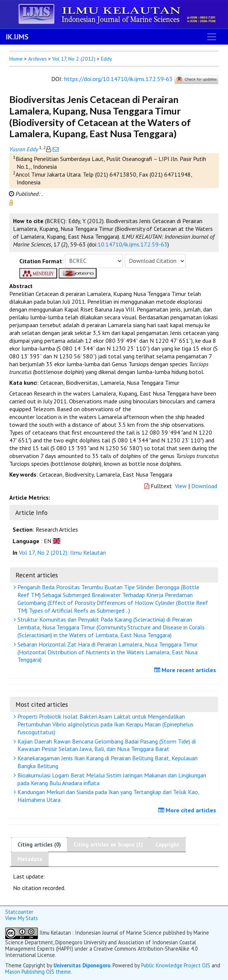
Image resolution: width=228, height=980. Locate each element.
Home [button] (16, 59)
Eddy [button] (107, 59)
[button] (11, 202)
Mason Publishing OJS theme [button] (38, 972)
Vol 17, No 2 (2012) (74, 59)
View (181, 486)
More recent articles (186, 670)
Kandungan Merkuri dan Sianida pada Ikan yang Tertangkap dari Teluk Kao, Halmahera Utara (108, 796)
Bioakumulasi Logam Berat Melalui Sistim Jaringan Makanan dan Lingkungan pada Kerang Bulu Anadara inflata (111, 779)
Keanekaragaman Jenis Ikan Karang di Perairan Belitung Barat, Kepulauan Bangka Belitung (107, 762)
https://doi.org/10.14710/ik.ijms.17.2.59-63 (118, 79)
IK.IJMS (17, 37)
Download (204, 486)
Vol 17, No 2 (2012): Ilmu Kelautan (62, 552)
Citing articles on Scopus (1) (108, 844)
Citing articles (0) (39, 844)
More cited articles (188, 810)
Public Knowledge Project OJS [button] (176, 965)
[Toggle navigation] (212, 37)
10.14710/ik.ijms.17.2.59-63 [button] (133, 244)
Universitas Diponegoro (82, 965)
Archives (38, 59)
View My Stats (22, 918)
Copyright (167, 844)
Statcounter (19, 912)
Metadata (30, 859)
